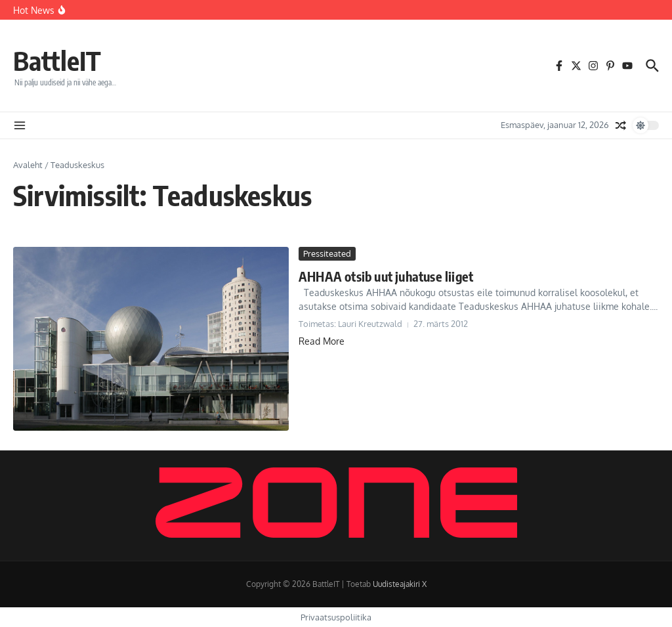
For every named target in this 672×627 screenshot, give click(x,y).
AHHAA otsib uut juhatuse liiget (386, 276)
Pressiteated (327, 253)
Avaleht (28, 165)
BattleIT (57, 60)
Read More (322, 341)
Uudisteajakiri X (400, 584)
